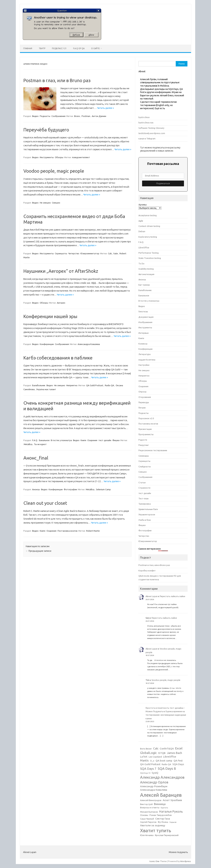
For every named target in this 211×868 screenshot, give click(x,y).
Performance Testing (149, 253)
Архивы (143, 205)
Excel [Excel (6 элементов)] (179, 748)
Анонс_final (36, 458)
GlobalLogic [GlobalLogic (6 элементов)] (148, 753)
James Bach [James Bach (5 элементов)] (174, 753)
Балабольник (39, 385)
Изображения (145, 322)
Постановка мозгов (68, 531)
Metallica (28, 444)
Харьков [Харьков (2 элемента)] (173, 822)
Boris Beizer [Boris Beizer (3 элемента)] (146, 749)
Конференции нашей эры (50, 316)
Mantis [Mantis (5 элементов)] (144, 760)
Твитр (42, 48)
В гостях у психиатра (61, 440)
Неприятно (72, 385)
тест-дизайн (105, 440)
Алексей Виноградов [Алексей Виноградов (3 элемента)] (151, 800)
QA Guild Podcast (95, 385)
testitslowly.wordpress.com (152, 133)
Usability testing (146, 269)
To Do (141, 263)
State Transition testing (150, 258)
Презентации (145, 429)
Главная (28, 48)
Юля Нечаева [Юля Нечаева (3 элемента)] (147, 835)
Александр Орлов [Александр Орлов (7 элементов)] (154, 782)
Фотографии (70, 489)
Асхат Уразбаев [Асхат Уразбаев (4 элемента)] (172, 800)
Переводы (144, 402)
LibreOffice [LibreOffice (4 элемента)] (170, 757)
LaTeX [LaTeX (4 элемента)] (144, 757)
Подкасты (45, 116)
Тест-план (143, 498)
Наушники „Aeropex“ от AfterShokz (61, 271)
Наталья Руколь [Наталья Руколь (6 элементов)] (171, 811)
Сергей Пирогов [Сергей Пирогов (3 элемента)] (148, 822)
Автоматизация (146, 274)
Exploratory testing (148, 237)
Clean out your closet (45, 503)
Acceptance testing (148, 215)
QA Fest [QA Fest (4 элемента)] (178, 761)
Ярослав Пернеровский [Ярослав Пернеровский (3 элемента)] (167, 835)
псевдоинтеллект (81, 157)
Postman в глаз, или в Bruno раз (57, 80)
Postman (86, 116)
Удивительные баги (148, 509)
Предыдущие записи (38, 551)
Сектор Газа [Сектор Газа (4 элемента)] (163, 819)
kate (116, 253)
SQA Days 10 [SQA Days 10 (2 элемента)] (145, 773)
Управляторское (147, 514)
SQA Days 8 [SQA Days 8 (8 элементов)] (167, 768)
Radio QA (109, 385)
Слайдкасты (145, 466)
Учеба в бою (145, 520)
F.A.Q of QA (79, 48)
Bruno (77, 116)
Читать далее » (105, 108)
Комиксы (143, 344)
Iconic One (154, 861)
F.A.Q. (35, 440)
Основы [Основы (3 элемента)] (144, 815)
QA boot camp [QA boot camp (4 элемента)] (164, 761)
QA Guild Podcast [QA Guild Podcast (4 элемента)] (150, 764)
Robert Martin (93, 531)
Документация (146, 317)
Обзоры (59, 157)
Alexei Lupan (152, 596)
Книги (83, 440)
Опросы (142, 392)
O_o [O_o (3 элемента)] (152, 761)
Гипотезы (143, 311)
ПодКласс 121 (59, 48)
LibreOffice (144, 248)
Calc (110, 253)
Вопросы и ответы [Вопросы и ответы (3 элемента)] (150, 808)
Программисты (146, 434)
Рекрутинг (144, 445)
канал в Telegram (147, 139)
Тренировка (145, 504)
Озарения (92, 440)
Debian (142, 231)
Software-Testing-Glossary (151, 128)
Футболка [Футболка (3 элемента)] (163, 822)
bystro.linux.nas (146, 123)
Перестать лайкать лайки (172, 596)
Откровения (145, 397)
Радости (143, 440)
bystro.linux (144, 117)
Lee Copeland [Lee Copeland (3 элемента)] (155, 757)
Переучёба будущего (46, 130)
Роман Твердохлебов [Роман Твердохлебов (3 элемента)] (161, 815)
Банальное (44, 440)
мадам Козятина (147, 360)
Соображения (58, 116)
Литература (144, 354)
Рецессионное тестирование (153, 450)
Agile (141, 221)
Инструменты (47, 157)
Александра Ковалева (89, 344)
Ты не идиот (40, 444)
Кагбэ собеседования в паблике (58, 358)
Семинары (144, 456)
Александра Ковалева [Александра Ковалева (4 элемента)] (154, 790)
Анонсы (36, 489)
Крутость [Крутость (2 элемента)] (164, 808)
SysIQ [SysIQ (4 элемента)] (155, 773)
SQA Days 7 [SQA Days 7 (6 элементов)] (148, 769)
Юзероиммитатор (90, 253)
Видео (35, 116)
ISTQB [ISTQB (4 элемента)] (162, 753)
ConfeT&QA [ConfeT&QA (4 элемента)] (167, 749)
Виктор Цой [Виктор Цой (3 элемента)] (146, 804)
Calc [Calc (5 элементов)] (156, 748)
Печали (142, 408)
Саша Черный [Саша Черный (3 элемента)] (147, 819)
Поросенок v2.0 (146, 418)
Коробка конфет (147, 571)
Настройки (144, 365)
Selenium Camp (103, 489)
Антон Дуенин (99, 116)
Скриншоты (61, 253)
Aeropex (61, 303)
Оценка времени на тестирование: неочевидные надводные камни (166, 715)
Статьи (142, 482)
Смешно (56, 203)
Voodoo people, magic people (54, 171)
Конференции (47, 344)
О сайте (95, 48)
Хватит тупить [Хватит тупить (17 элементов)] (156, 830)
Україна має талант (46, 389)
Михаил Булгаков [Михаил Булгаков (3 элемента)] (149, 812)
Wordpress (186, 861)
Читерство (74, 253)
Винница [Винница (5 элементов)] (160, 804)
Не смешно (45, 203)
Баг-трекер (144, 285)
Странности (144, 488)
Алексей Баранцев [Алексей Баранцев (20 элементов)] (161, 795)
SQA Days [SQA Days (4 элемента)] (178, 764)
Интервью (144, 333)
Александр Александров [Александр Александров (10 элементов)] (162, 777)
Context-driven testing (149, 226)
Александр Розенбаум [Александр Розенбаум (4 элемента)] (154, 786)
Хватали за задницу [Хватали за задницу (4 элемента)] (153, 825)
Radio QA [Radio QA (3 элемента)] (166, 764)
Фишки (116, 440)
